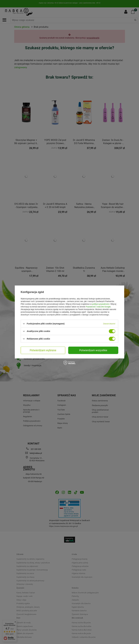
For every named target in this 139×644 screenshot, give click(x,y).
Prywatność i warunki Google (98, 307)
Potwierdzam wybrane (43, 350)
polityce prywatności (101, 304)
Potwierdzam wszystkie (93, 350)
